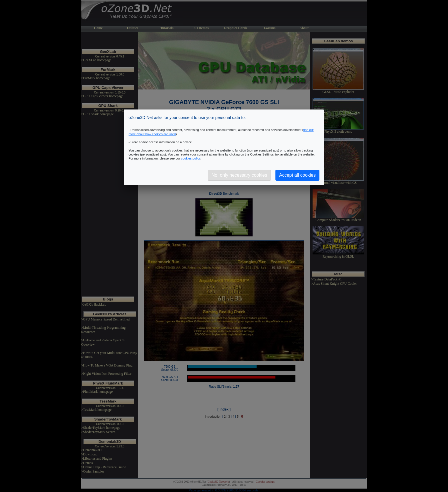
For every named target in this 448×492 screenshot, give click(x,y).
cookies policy (191, 158)
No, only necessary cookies (239, 175)
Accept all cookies (297, 175)
